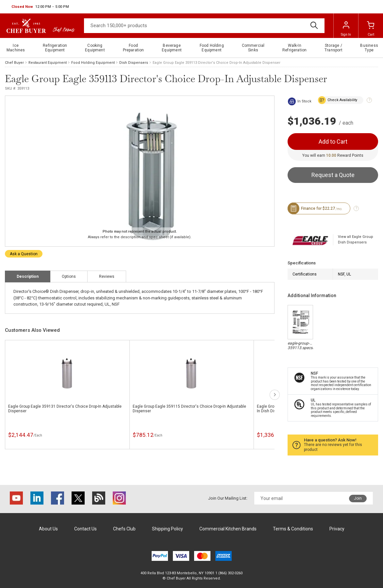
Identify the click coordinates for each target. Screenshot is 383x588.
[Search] (204, 26)
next (275, 395)
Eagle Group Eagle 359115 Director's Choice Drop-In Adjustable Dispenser (189, 409)
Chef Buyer (14, 63)
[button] (40, 7)
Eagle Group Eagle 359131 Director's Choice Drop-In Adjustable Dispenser (65, 409)
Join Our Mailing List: (228, 498)
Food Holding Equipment (93, 63)
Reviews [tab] (107, 276)
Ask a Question (24, 254)
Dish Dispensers (134, 63)
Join (358, 498)
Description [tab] (28, 276)
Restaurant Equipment (48, 63)
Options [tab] (69, 276)
